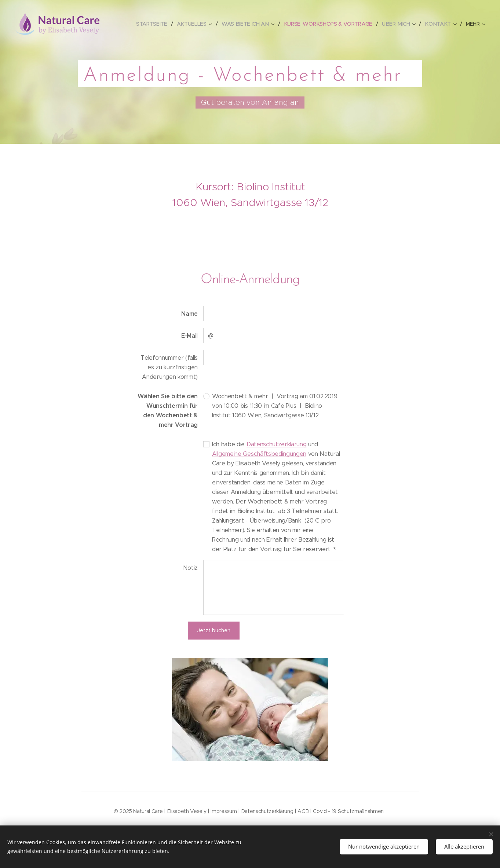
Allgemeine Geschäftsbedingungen (259, 454)
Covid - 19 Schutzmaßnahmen (349, 811)
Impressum (224, 811)
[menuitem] (154, 24)
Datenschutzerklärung (276, 444)
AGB (303, 811)
